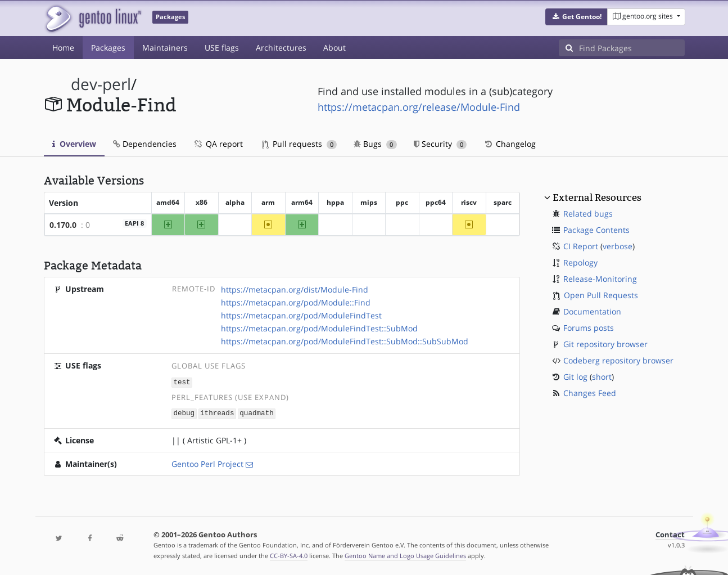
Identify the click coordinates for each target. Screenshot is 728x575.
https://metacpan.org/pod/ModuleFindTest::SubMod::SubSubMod (345, 341)
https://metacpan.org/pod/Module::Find (296, 302)
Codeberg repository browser (618, 360)
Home (63, 48)
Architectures (281, 48)
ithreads (217, 413)
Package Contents (596, 230)
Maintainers (165, 48)
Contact (670, 534)
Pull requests (300, 144)
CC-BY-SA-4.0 (289, 554)
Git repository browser (605, 344)
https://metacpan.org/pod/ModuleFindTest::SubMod (319, 328)
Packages (108, 48)
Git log (575, 377)
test (182, 382)
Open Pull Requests (601, 295)
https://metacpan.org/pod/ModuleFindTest (301, 315)
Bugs (375, 144)
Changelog (510, 144)
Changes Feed (590, 393)
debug (184, 413)
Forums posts (589, 328)
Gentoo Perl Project (207, 463)
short (602, 377)
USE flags (222, 48)
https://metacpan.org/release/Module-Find (419, 107)
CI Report (581, 246)
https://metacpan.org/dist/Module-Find (295, 289)
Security (440, 144)
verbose (618, 246)
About (334, 48)
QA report (218, 144)
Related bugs (588, 214)
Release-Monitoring (600, 279)
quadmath (256, 413)
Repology (580, 262)
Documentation (592, 311)
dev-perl (101, 84)
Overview (74, 144)
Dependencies (145, 144)
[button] (576, 17)
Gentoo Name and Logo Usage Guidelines (405, 554)
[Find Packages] (632, 48)
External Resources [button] (597, 197)
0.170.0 (63, 225)
